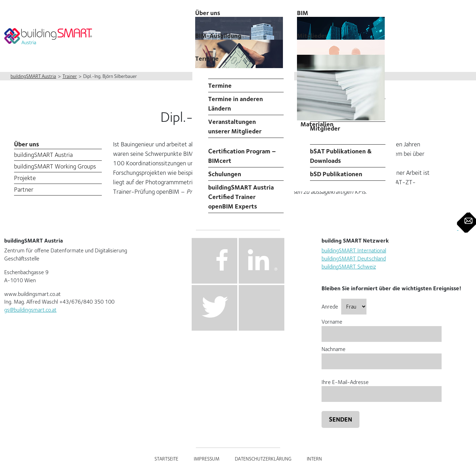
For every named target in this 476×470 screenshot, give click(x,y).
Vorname (382, 328)
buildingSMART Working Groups (55, 166)
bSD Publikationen (336, 174)
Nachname (382, 355)
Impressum (207, 459)
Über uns (27, 144)
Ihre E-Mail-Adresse (382, 388)
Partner (24, 189)
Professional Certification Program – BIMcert (242, 151)
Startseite (166, 459)
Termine (207, 58)
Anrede (344, 307)
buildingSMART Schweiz (349, 267)
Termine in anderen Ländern (236, 104)
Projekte (25, 178)
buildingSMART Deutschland (354, 259)
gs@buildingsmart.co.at (30, 310)
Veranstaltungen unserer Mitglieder (235, 126)
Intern (314, 459)
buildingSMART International (354, 250)
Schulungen (225, 174)
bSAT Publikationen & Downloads (341, 156)
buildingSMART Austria (43, 155)
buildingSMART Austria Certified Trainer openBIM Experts (241, 197)
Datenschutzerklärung (263, 459)
